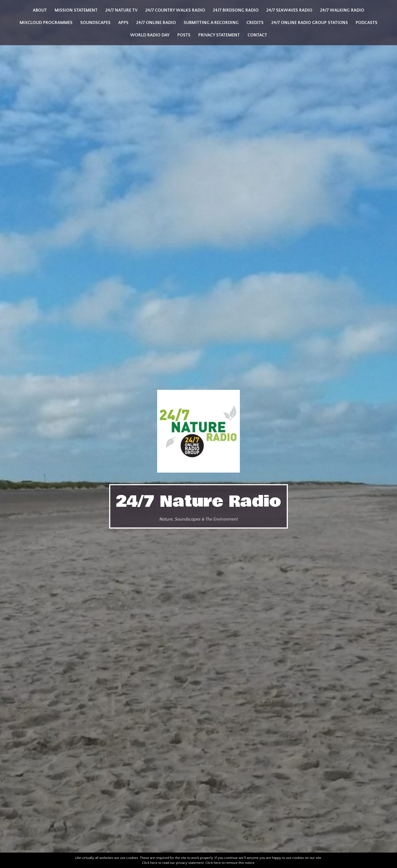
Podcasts (367, 23)
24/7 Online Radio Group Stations (310, 23)
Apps (123, 23)
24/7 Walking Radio (342, 10)
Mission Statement (76, 10)
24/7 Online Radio (156, 23)
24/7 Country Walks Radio (175, 10)
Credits (255, 23)
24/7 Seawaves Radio (289, 10)
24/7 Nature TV (121, 10)
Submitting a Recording (211, 23)
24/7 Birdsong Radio (236, 10)
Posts (184, 35)
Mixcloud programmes (46, 23)
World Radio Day (150, 35)
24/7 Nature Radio (198, 502)
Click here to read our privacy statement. (173, 863)
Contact (257, 35)
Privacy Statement (219, 35)
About (40, 10)
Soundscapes (95, 23)
